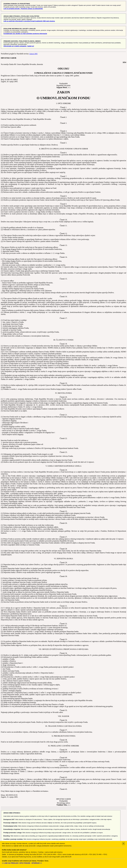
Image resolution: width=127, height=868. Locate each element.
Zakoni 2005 (33, 54)
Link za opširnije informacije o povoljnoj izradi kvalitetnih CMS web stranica (29, 21)
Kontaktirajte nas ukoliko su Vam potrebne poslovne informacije (25, 34)
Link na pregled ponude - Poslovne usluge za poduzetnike (23, 9)
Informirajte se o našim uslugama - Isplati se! (19, 46)
